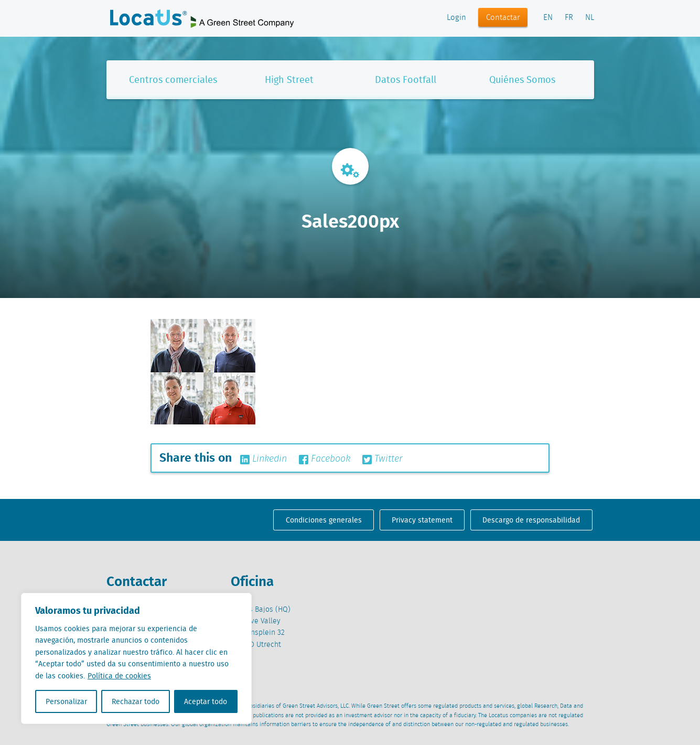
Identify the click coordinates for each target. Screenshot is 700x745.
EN (548, 18)
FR (569, 18)
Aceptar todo (206, 701)
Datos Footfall (406, 79)
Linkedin (263, 459)
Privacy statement (422, 520)
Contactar (503, 18)
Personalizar (66, 701)
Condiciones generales (324, 520)
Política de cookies (119, 676)
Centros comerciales (173, 79)
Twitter (383, 459)
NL (590, 18)
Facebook (325, 459)
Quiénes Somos (522, 79)
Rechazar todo (136, 701)
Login (456, 18)
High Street (289, 79)
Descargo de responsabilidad (531, 520)
